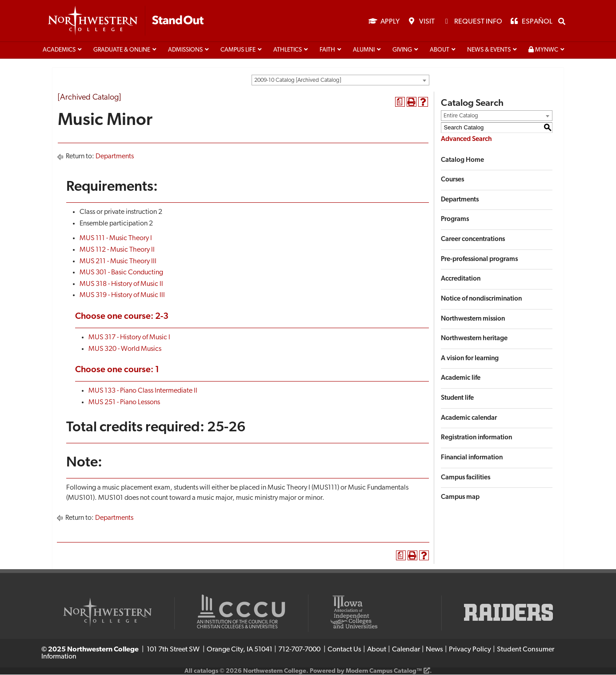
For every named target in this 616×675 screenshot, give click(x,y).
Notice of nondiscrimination (481, 299)
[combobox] (340, 80)
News (434, 650)
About (440, 50)
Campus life (238, 50)
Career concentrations (473, 240)
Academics (59, 50)
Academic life (461, 379)
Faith (327, 50)
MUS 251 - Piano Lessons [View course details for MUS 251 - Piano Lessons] (124, 403)
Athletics (288, 50)
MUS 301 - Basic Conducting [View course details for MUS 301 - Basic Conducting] (121, 273)
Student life (457, 399)
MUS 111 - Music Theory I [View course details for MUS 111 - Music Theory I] (116, 239)
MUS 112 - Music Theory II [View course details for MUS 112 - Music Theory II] (117, 250)
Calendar (406, 650)
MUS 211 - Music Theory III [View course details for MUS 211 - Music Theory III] (118, 262)
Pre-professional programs (479, 260)
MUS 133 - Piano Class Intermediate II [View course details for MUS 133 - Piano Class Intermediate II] (143, 392)
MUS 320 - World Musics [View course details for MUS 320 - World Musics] (125, 350)
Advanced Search (466, 140)
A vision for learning (470, 359)
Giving (402, 50)
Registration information (476, 439)
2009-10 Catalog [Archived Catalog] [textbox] (298, 81)
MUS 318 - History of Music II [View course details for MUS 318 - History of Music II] (121, 285)
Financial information (472, 458)
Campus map (460, 498)
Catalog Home (462, 161)
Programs (455, 220)
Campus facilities (466, 478)
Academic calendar (469, 419)
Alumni (364, 50)
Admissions (185, 50)
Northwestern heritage (474, 340)
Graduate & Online (122, 50)
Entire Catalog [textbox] (461, 116)
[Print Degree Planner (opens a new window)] (400, 103)
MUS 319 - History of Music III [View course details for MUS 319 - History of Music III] (122, 296)
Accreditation (461, 280)
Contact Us (344, 650)
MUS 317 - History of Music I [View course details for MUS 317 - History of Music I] (129, 338)
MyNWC (543, 50)
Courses (452, 181)
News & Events (489, 50)
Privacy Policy (470, 650)
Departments (115, 157)
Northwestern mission (473, 319)
